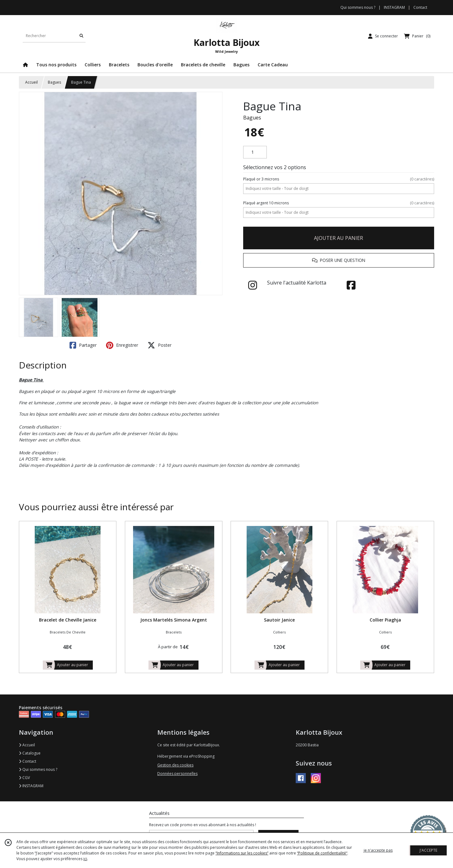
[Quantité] (255, 152)
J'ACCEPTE (428, 850)
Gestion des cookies (175, 765)
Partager (83, 345)
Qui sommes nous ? (38, 769)
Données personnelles (177, 774)
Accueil (31, 82)
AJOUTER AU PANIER (338, 238)
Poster (159, 345)
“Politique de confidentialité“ (322, 853)
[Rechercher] (81, 36)
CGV (24, 778)
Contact (420, 7)
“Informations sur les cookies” (242, 853)
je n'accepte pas (378, 850)
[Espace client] (383, 36)
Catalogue (30, 753)
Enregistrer (122, 345)
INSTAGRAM (31, 786)
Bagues (54, 82)
